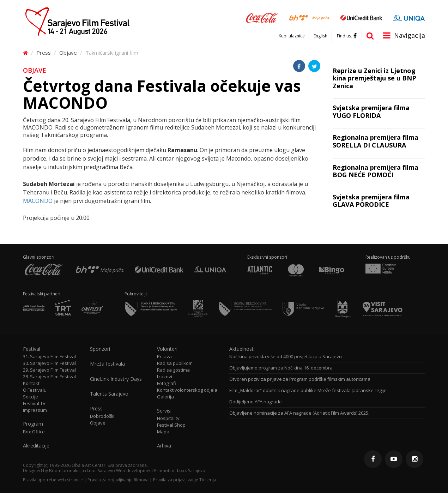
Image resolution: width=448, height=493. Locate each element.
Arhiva (164, 446)
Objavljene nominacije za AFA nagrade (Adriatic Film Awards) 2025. (299, 413)
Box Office (34, 432)
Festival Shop (171, 425)
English (320, 36)
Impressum (35, 410)
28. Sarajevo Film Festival (49, 377)
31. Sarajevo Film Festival (49, 357)
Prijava (164, 357)
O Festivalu (35, 390)
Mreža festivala (107, 364)
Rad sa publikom (175, 363)
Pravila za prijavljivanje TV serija (185, 480)
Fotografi (167, 383)
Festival (32, 349)
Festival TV (34, 404)
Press (44, 53)
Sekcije (31, 397)
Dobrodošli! (102, 416)
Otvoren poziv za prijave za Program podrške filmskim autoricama (300, 379)
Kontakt (31, 383)
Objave (68, 53)
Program (33, 424)
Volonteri (167, 349)
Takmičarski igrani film (112, 53)
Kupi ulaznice (292, 36)
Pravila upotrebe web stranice (53, 480)
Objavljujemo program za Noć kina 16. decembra (281, 368)
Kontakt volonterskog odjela (187, 390)
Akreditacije (36, 446)
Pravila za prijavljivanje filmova (118, 480)
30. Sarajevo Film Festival (49, 363)
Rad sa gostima (173, 370)
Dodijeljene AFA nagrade (256, 402)
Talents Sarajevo (109, 394)
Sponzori (100, 349)
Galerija (165, 397)
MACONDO (38, 201)
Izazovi (165, 377)
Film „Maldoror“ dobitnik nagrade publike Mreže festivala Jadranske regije (308, 390)
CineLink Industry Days (116, 379)
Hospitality (168, 418)
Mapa (163, 432)
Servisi (164, 411)
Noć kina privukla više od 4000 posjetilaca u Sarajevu (286, 357)
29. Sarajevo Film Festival (49, 370)
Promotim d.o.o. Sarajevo (180, 471)
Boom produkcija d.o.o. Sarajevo (82, 471)
